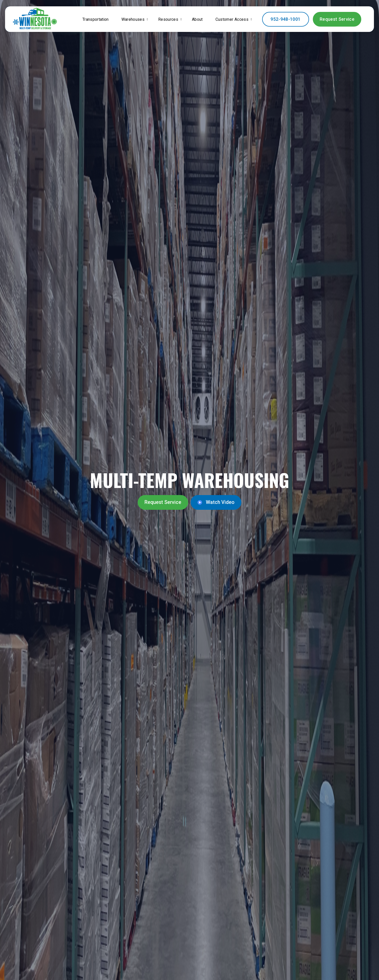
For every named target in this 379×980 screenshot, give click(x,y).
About (200, 23)
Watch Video (213, 502)
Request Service (339, 23)
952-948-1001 (290, 23)
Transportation (91, 23)
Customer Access (230, 21)
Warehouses (133, 21)
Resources (170, 21)
